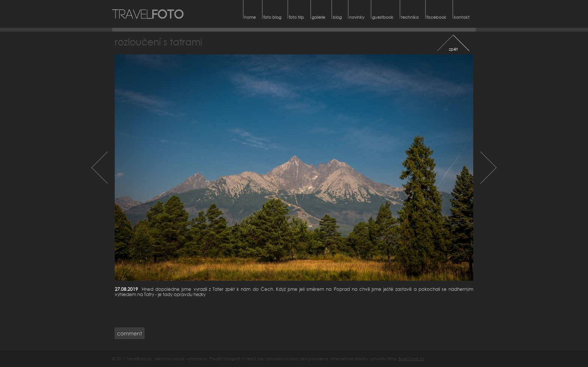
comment (130, 333)
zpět (453, 49)
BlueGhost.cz (411, 359)
